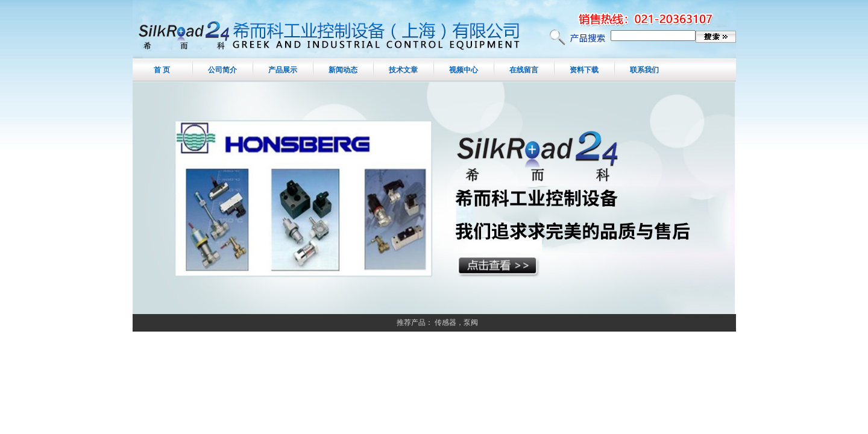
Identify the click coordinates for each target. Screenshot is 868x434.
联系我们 (644, 70)
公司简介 (222, 70)
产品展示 (283, 70)
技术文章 (403, 70)
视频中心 (464, 70)
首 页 (162, 70)
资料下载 (584, 70)
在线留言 (524, 70)
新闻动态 (343, 70)
